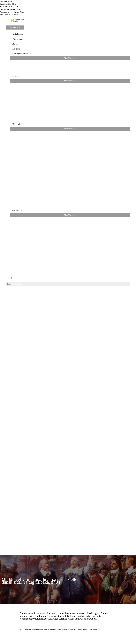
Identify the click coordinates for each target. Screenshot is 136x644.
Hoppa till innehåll (7, 1)
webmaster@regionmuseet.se (35, 619)
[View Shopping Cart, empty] (70, 278)
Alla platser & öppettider (9, 15)
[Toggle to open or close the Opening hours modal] (68, 4)
